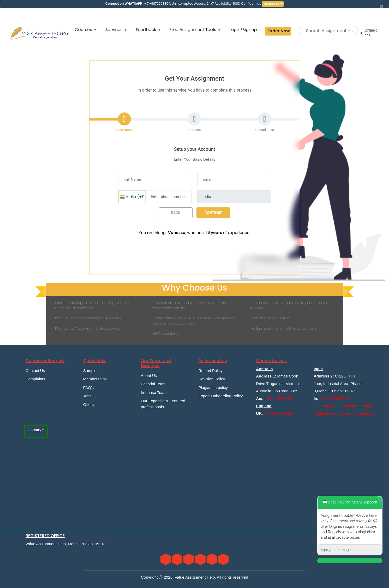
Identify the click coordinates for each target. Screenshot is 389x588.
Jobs (87, 396)
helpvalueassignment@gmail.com (345, 413)
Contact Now (273, 4)
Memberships (95, 379)
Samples (91, 371)
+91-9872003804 (334, 398)
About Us (149, 376)
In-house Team (154, 392)
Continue (213, 213)
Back (176, 213)
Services (114, 30)
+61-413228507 (279, 398)
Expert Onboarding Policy (220, 396)
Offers (89, 404)
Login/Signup (243, 30)
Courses (83, 30)
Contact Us (35, 371)
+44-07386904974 (280, 413)
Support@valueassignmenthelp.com (347, 406)
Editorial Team (153, 384)
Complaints (35, 379)
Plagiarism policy (213, 388)
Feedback (146, 30)
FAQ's (88, 388)
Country (35, 430)
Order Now (278, 31)
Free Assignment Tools (193, 30)
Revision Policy (212, 379)
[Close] (382, 7)
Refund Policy (210, 371)
